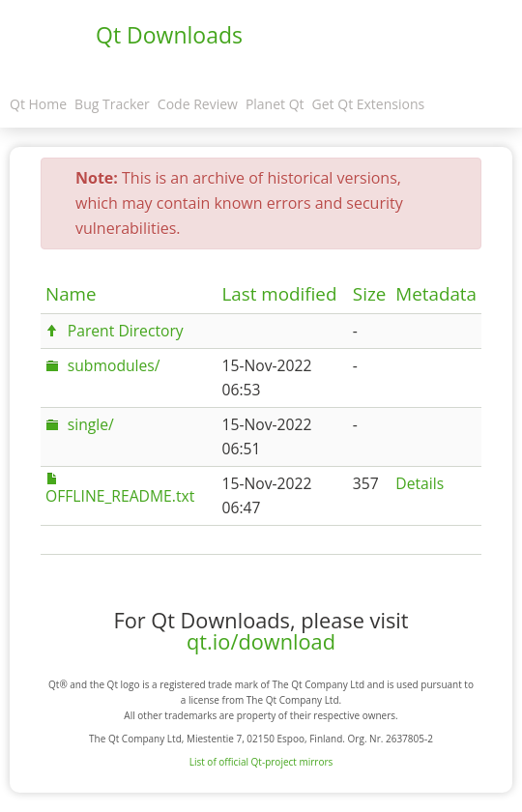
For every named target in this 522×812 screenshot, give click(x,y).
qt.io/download (261, 641)
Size (369, 294)
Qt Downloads (169, 35)
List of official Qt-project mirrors (261, 762)
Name (71, 294)
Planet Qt (275, 104)
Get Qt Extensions (369, 104)
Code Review (198, 104)
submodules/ (114, 365)
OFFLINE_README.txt (120, 496)
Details (420, 483)
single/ (91, 424)
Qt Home (38, 104)
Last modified (280, 294)
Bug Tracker (112, 104)
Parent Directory (126, 331)
